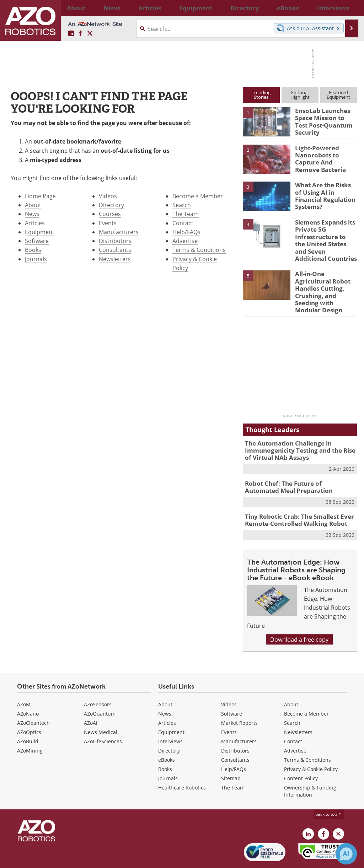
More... (350, 8)
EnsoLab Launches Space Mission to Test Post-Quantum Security (324, 120)
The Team (186, 214)
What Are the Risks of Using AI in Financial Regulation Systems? (324, 191)
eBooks (167, 736)
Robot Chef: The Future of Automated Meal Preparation (295, 467)
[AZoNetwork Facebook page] (80, 34)
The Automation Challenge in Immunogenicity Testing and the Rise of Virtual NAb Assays (298, 432)
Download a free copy (299, 616)
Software (37, 241)
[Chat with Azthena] (346, 854)
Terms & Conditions (199, 250)
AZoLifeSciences (103, 718)
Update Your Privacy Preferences (61, 859)
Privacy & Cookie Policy (311, 746)
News (32, 214)
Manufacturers (119, 232)
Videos (108, 196)
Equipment (40, 232)
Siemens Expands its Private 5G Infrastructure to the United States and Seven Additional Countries (323, 237)
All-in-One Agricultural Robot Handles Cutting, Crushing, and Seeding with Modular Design (325, 281)
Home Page (40, 196)
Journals (36, 259)
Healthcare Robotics (182, 764)
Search (182, 205)
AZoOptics (29, 709)
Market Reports (239, 699)
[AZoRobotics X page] (90, 34)
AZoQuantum (100, 690)
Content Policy (301, 755)
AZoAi (91, 699)
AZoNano (28, 690)
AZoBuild (28, 718)
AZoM (24, 681)
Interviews (170, 718)
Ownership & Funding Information (310, 768)
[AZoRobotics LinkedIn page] (71, 34)
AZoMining (30, 727)
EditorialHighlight (300, 95)
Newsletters (115, 259)
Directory (111, 205)
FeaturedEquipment (338, 95)
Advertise (185, 241)
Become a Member (198, 196)
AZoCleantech (33, 699)
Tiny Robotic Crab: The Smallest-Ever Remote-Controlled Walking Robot (294, 498)
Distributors (115, 241)
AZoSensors (98, 681)
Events (108, 223)
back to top (329, 791)
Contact (183, 223)
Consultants (115, 250)
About (33, 205)
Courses (110, 214)
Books (33, 250)
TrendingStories (261, 95)
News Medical (101, 709)
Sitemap (231, 755)
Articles (35, 223)
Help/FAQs (186, 232)
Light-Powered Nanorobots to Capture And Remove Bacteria (324, 157)
